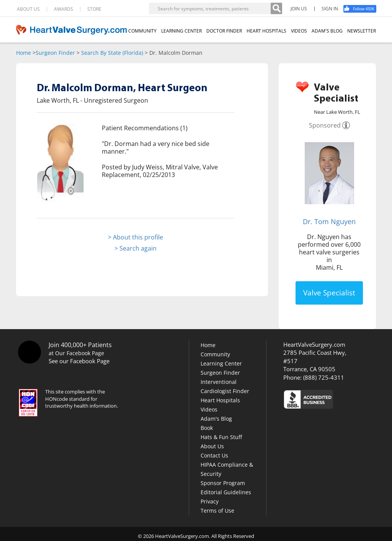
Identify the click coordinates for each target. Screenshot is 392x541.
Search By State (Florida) (112, 53)
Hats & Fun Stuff (221, 437)
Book (207, 428)
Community (215, 354)
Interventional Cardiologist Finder (225, 386)
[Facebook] (363, 9)
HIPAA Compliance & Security (227, 469)
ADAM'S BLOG (327, 31)
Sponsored (325, 125)
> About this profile (136, 237)
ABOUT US (28, 9)
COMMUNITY (142, 31)
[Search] (276, 8)
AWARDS (64, 9)
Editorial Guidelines (226, 492)
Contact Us (214, 455)
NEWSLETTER (362, 31)
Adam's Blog (216, 419)
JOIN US (299, 9)
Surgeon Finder (55, 53)
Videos (209, 409)
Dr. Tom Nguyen (329, 221)
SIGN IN (330, 9)
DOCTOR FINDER (224, 31)
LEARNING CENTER (181, 31)
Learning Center (221, 363)
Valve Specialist (329, 293)
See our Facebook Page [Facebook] (79, 361)
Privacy (210, 501)
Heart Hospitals (220, 400)
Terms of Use (217, 511)
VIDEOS (299, 31)
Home (24, 53)
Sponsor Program (223, 483)
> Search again (136, 248)
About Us (212, 446)
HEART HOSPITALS (266, 31)
